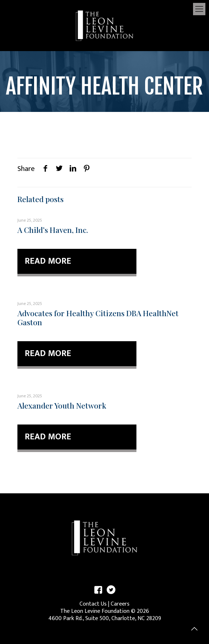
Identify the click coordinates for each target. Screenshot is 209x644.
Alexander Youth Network (62, 405)
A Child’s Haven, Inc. (53, 230)
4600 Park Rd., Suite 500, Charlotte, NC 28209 (105, 618)
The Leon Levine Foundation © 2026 (105, 611)
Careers (120, 604)
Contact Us (93, 604)
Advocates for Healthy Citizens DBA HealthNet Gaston (98, 317)
